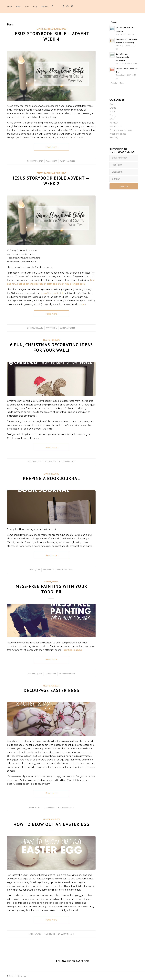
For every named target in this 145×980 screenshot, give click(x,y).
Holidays (62, 29)
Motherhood (116, 126)
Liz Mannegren (69, 161)
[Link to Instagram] (67, 6)
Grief (112, 119)
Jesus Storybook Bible (52, 293)
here (82, 304)
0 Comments (51, 161)
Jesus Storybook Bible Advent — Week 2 (51, 181)
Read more (51, 147)
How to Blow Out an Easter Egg (51, 824)
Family (53, 29)
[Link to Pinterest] (72, 6)
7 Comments (48, 570)
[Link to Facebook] (63, 6)
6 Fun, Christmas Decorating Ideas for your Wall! (51, 347)
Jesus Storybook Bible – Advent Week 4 (51, 36)
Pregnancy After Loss (121, 130)
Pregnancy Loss (118, 134)
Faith (47, 29)
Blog (112, 104)
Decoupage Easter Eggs (51, 690)
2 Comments (50, 808)
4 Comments (51, 328)
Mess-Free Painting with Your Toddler (51, 589)
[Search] (53, 6)
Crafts (40, 29)
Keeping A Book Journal (51, 478)
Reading (55, 474)
